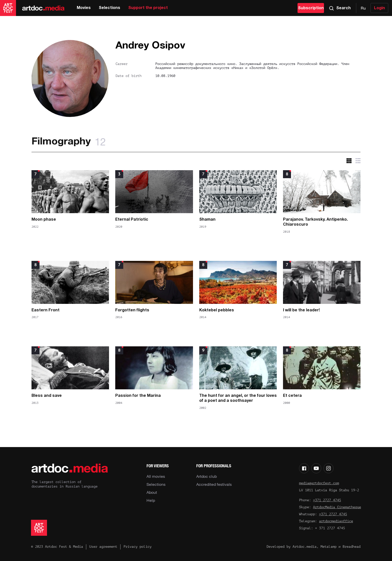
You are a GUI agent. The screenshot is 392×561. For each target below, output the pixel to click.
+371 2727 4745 (327, 500)
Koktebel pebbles (217, 310)
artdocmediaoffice (336, 521)
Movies (84, 8)
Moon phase (44, 220)
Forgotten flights (132, 310)
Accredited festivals (214, 484)
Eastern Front (45, 310)
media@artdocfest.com (319, 483)
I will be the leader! (301, 310)
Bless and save (47, 396)
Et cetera (292, 396)
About (152, 492)
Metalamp (328, 547)
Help (151, 500)
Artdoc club (206, 476)
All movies (156, 476)
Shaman (207, 220)
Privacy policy (137, 547)
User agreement (103, 547)
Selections (109, 8)
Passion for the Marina (138, 396)
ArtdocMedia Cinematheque (337, 507)
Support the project (148, 8)
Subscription (311, 8)
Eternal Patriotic (132, 220)
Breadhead (351, 547)
